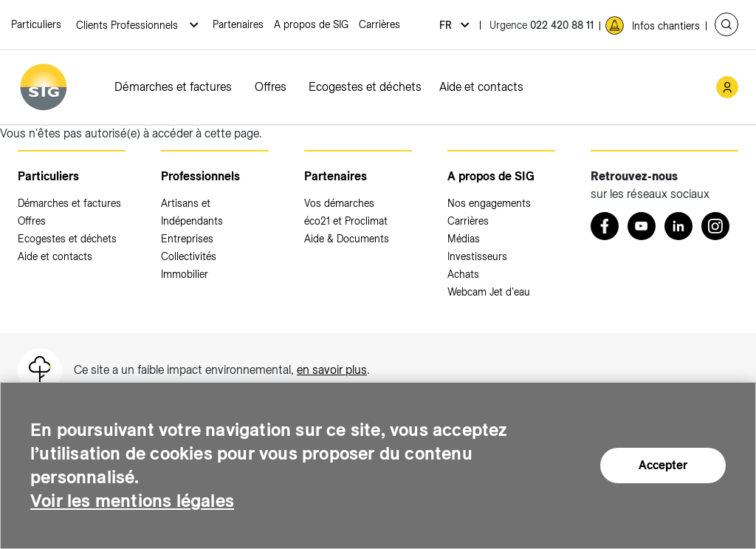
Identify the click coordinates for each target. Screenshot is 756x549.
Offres (271, 87)
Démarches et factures (173, 87)
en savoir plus (332, 370)
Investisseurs (477, 256)
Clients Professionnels (128, 25)
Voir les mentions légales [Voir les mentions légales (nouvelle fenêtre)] (132, 502)
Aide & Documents (347, 239)
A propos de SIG (311, 24)
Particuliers (36, 24)
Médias (464, 239)
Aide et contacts (481, 87)
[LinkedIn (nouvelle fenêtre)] (678, 226)
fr (447, 25)
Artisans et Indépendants (192, 212)
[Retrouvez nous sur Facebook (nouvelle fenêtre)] (605, 226)
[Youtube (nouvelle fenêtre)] (642, 226)
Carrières (379, 24)
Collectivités (189, 256)
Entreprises (187, 239)
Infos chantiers (666, 26)
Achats (463, 274)
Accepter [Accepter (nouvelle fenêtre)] (663, 467)
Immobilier (185, 274)
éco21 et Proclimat (346, 221)
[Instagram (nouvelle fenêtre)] (715, 226)
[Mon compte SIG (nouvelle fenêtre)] (727, 87)
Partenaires (238, 24)
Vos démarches (339, 203)
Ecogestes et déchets (365, 87)
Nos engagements (489, 203)
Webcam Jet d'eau (489, 292)
